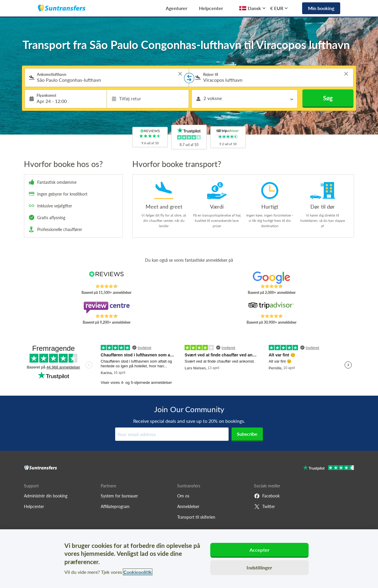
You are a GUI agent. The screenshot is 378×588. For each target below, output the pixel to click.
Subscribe (247, 434)
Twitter (264, 507)
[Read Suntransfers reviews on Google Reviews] (272, 278)
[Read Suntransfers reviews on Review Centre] (106, 307)
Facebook (267, 496)
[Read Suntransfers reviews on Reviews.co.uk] (106, 278)
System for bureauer (119, 496)
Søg (328, 98)
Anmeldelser (188, 506)
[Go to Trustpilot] (329, 468)
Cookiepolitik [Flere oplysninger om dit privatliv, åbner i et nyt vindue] (138, 572)
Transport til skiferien (196, 517)
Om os (183, 496)
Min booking (321, 8)
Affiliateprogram (115, 506)
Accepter (259, 550)
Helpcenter (211, 8)
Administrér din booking (46, 496)
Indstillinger (259, 567)
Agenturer (176, 8)
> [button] (180, 74)
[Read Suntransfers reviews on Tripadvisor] (272, 307)
